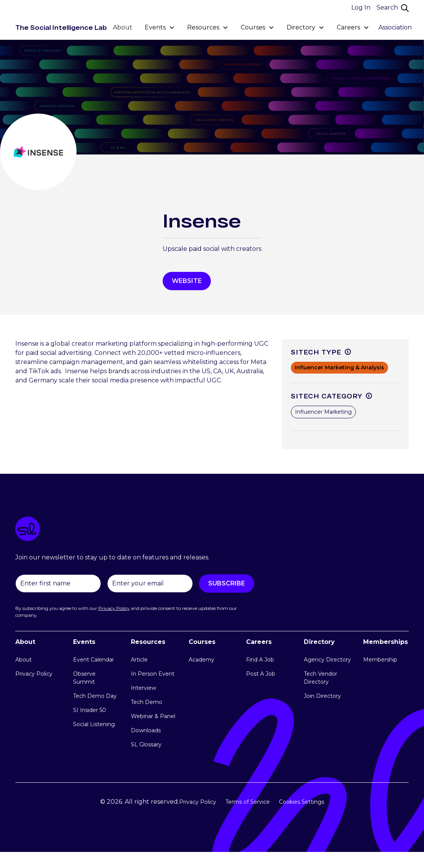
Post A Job (261, 674)
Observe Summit (84, 678)
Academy (201, 660)
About (123, 27)
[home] (61, 28)
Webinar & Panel (153, 716)
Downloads (146, 730)
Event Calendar (94, 660)
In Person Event (153, 674)
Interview (144, 688)
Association (395, 27)
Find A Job (260, 660)
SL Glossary (146, 744)
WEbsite (187, 281)
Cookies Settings (302, 802)
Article (139, 660)
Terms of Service (248, 802)
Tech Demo (147, 702)
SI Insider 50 (90, 710)
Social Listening (94, 724)
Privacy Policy (34, 674)
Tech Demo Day (95, 696)
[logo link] (212, 530)
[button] (160, 28)
